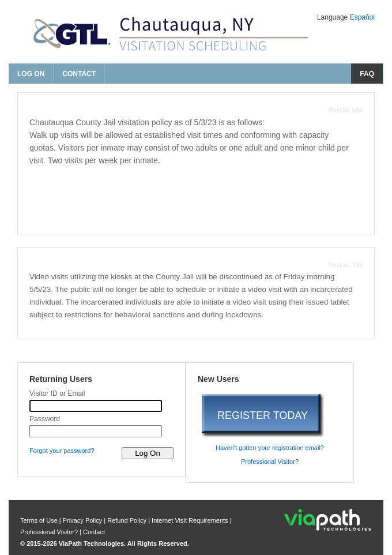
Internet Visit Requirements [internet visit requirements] (191, 520)
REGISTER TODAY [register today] (263, 415)
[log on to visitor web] (148, 453)
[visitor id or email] (96, 406)
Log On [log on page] (31, 74)
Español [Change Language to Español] (362, 17)
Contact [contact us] (79, 74)
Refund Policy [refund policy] (127, 520)
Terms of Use (40, 520)
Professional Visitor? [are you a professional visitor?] (270, 462)
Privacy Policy (84, 520)
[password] (96, 431)
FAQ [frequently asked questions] (367, 74)
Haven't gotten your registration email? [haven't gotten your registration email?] (270, 448)
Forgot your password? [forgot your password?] (62, 451)
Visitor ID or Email (57, 393)
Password (45, 419)
